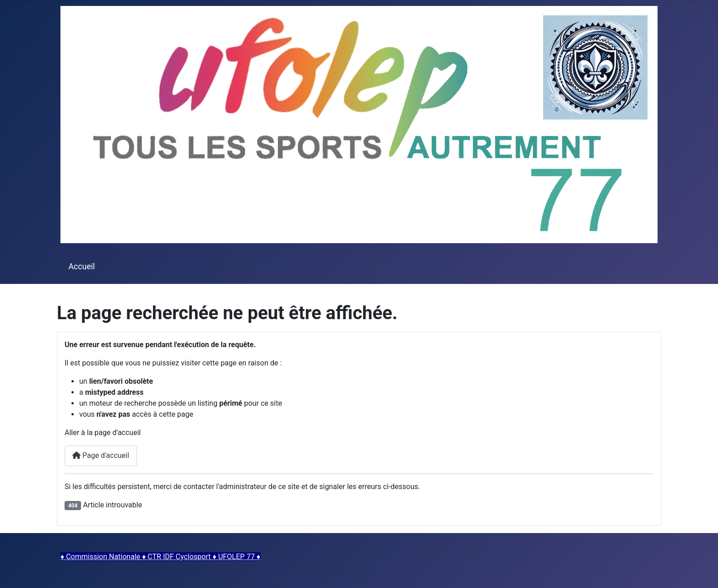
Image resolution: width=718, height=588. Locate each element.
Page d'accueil (101, 455)
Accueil (82, 267)
